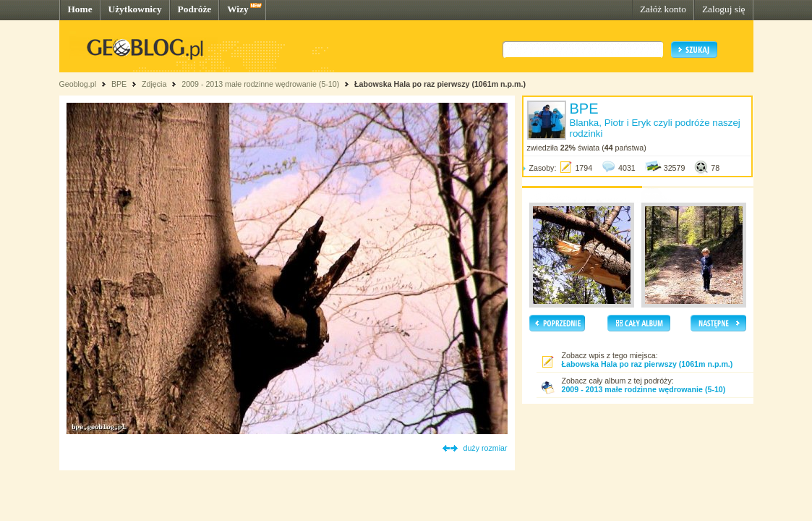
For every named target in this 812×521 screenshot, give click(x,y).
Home (80, 9)
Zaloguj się (724, 9)
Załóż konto (663, 9)
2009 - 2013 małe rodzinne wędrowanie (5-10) (260, 84)
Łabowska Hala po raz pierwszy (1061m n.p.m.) (440, 84)
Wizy (238, 9)
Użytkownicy (135, 9)
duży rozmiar (486, 448)
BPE (119, 84)
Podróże (195, 9)
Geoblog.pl (78, 84)
